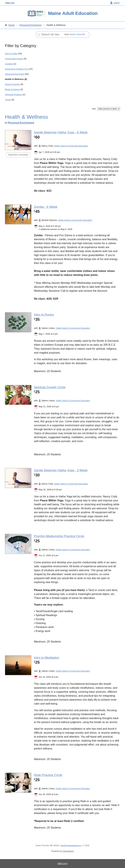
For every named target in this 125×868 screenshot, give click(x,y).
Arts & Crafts (11, 54)
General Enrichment (15, 74)
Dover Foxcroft (77, 34)
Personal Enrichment (31, 25)
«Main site (10, 3)
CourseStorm (68, 851)
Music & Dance (12, 89)
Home (11, 25)
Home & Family (12, 84)
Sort (94, 109)
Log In (117, 3)
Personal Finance (13, 95)
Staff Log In (62, 864)
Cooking (9, 64)
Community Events (14, 59)
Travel (8, 100)
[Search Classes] (51, 35)
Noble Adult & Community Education (71, 146)
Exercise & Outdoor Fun (17, 69)
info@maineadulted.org (71, 846)
